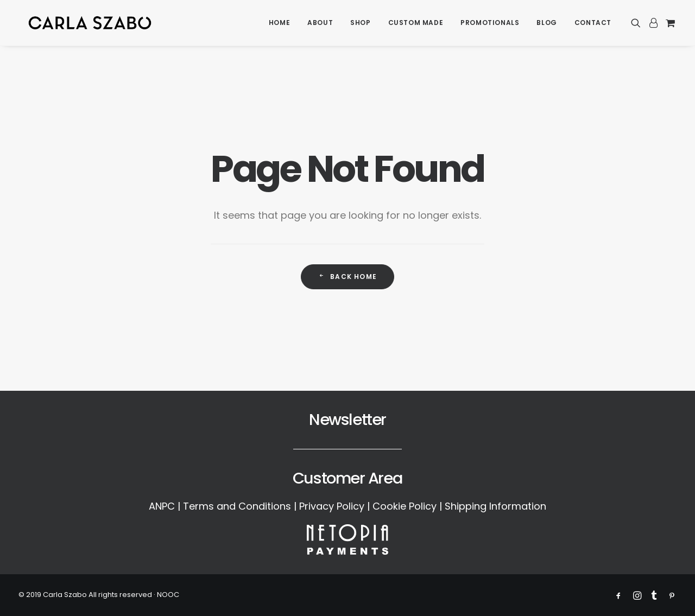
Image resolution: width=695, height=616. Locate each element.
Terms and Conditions (237, 506)
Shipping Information (495, 506)
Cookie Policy (405, 506)
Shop (360, 24)
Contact (593, 24)
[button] (638, 24)
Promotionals (490, 24)
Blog (546, 24)
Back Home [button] (347, 277)
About (320, 24)
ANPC (162, 506)
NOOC (168, 595)
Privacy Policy (332, 506)
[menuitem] (279, 24)
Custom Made (416, 24)
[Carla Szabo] (90, 24)
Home (279, 24)
